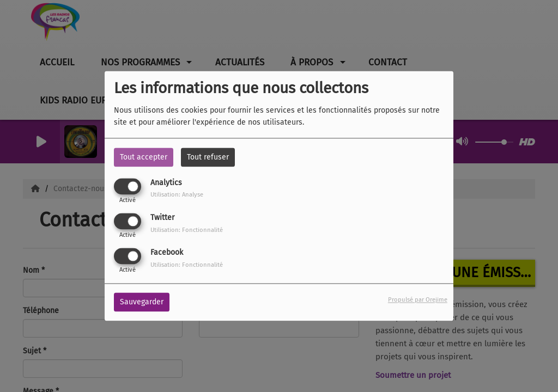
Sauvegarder (142, 302)
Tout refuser (208, 157)
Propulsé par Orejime (418, 300)
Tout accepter (144, 157)
